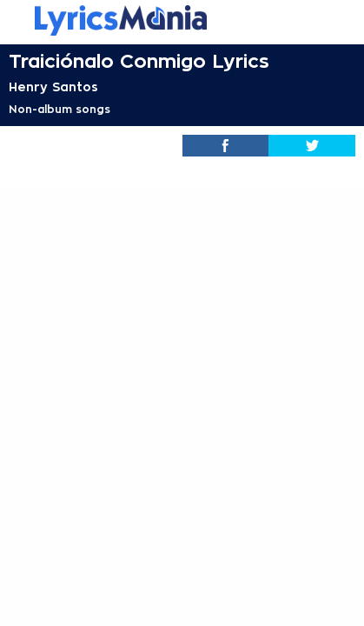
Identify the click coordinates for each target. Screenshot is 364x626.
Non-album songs (60, 110)
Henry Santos (53, 87)
